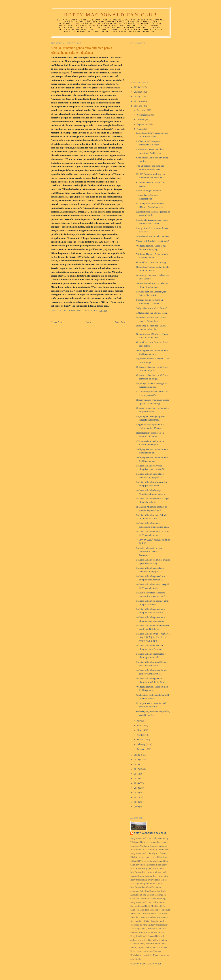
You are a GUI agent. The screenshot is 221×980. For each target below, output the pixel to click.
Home (88, 322)
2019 (137, 760)
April (140, 735)
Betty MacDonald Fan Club (111, 15)
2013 (137, 788)
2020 (137, 755)
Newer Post (56, 322)
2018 (137, 764)
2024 (137, 92)
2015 (137, 778)
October (141, 119)
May (139, 730)
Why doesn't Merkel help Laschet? (153, 236)
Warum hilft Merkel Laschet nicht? (153, 241)
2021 (137, 106)
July (139, 721)
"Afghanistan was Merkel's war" (151, 308)
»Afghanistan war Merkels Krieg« (152, 313)
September (142, 124)
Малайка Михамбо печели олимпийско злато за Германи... (149, 551)
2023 (137, 96)
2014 (137, 783)
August (141, 129)
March (140, 740)
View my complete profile (146, 964)
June (139, 725)
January (141, 749)
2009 (137, 807)
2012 (137, 793)
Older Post (120, 322)
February (141, 744)
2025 (137, 87)
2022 (137, 101)
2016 (137, 774)
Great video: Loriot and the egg (151, 262)
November (142, 115)
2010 (137, 802)
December (142, 110)
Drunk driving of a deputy (148, 191)
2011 (137, 797)
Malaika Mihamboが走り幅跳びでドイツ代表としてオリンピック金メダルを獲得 (153, 637)
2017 (137, 769)
